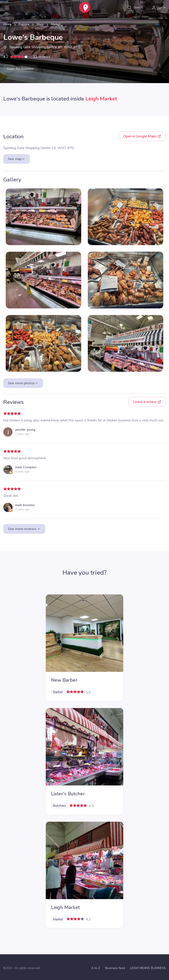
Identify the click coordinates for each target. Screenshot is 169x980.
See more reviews (24, 529)
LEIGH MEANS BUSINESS (148, 968)
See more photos (23, 383)
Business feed (115, 968)
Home (7, 24)
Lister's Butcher (68, 794)
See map (17, 159)
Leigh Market (101, 99)
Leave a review (147, 402)
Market (56, 24)
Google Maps (142, 136)
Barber (58, 692)
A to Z (96, 968)
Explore (24, 24)
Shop (40, 24)
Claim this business (20, 69)
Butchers (59, 806)
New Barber (64, 680)
